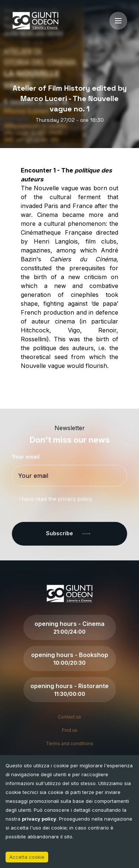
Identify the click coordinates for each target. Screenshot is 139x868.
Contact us (69, 717)
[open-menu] (118, 21)
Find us (70, 730)
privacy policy (39, 819)
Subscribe (69, 534)
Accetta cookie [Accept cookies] (27, 857)
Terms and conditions (70, 743)
